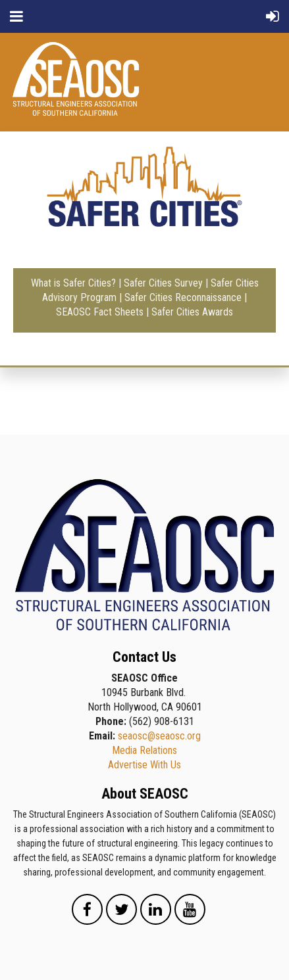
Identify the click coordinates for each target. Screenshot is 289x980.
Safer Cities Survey (163, 283)
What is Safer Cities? (73, 283)
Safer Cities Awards (192, 312)
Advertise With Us (144, 765)
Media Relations (144, 750)
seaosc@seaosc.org (159, 736)
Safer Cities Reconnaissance (183, 297)
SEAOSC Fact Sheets (100, 312)
